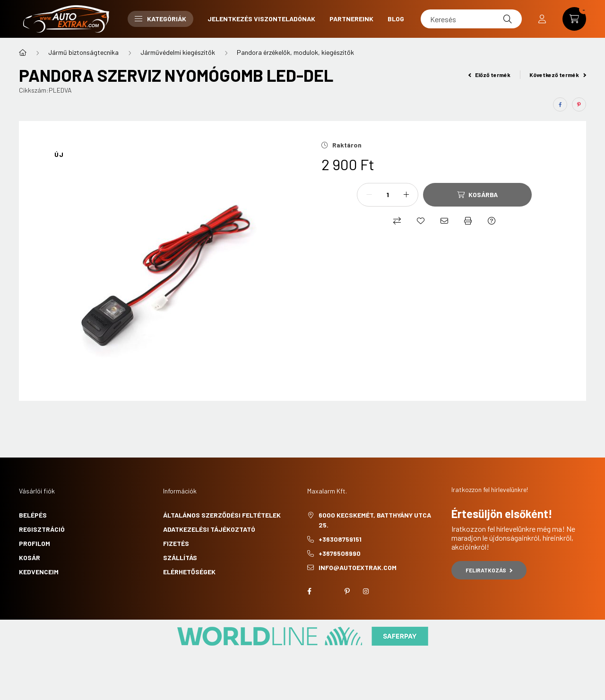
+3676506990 (340, 553)
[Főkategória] (23, 52)
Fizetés (176, 543)
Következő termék (558, 75)
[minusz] (369, 195)
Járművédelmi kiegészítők (178, 52)
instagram (366, 591)
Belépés (33, 515)
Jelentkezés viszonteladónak (261, 19)
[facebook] (560, 104)
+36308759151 (340, 539)
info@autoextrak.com (358, 567)
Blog (396, 19)
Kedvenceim (39, 572)
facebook (309, 591)
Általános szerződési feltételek (222, 515)
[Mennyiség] (388, 195)
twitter (328, 591)
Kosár (30, 557)
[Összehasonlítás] (397, 221)
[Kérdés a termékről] (492, 221)
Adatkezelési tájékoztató (209, 529)
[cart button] (574, 19)
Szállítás (180, 557)
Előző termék (490, 75)
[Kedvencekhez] (421, 221)
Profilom (35, 543)
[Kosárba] (477, 195)
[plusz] (406, 195)
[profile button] (542, 19)
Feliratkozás (489, 570)
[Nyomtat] (468, 221)
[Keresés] (471, 19)
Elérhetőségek (189, 572)
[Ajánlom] (444, 221)
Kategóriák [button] (160, 19)
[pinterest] (579, 104)
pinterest (347, 591)
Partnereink (351, 19)
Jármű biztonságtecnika (83, 52)
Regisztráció (42, 529)
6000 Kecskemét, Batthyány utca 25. (375, 520)
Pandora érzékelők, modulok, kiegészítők (295, 52)
